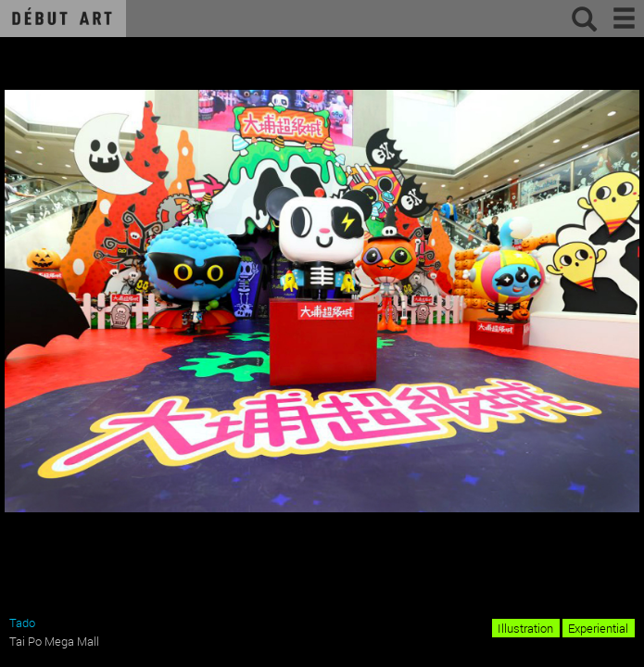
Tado (22, 623)
